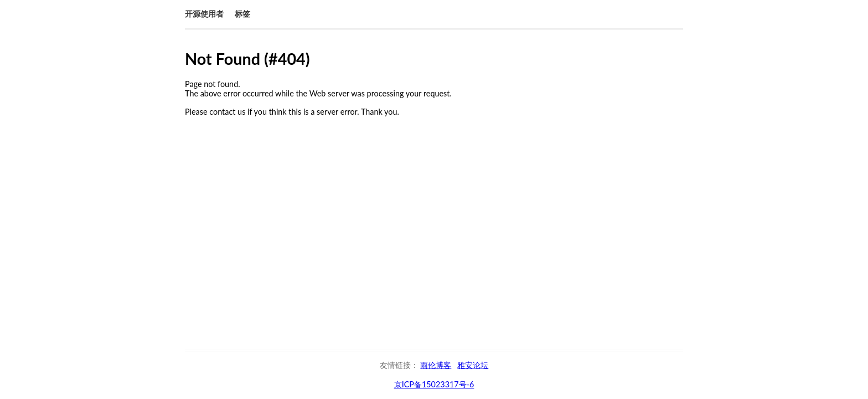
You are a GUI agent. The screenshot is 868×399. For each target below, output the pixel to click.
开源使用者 (204, 14)
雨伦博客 (436, 365)
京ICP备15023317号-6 (434, 384)
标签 (242, 14)
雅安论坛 (473, 365)
